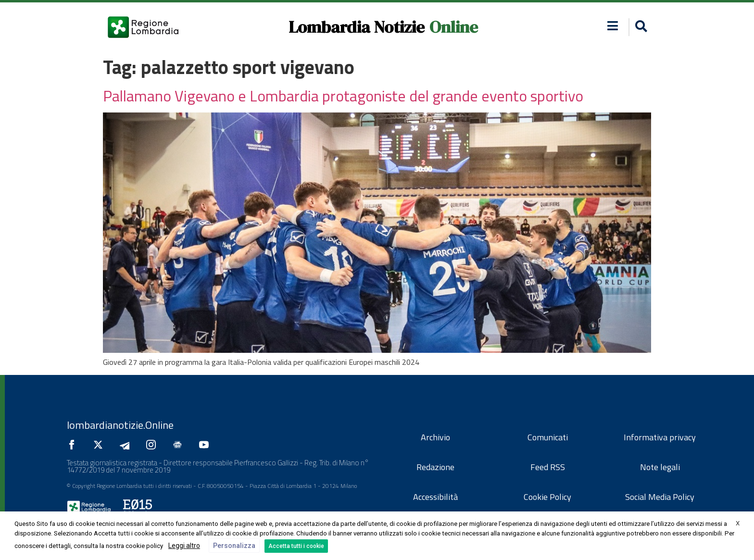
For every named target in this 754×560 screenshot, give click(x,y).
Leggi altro (184, 546)
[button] (640, 27)
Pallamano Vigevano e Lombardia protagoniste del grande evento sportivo (343, 96)
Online (454, 27)
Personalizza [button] (234, 546)
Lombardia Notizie (357, 27)
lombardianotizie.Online (120, 425)
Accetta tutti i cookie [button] (296, 546)
